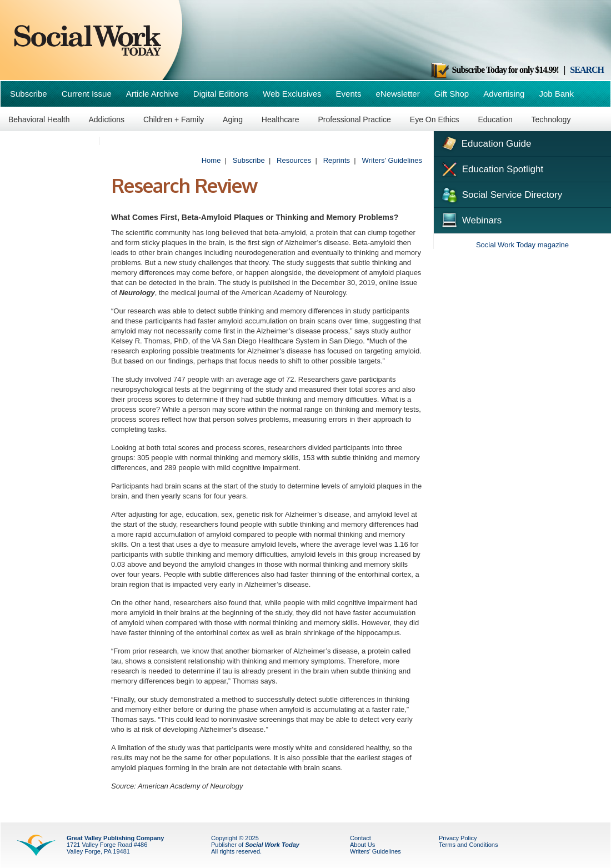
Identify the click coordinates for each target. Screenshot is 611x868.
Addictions (106, 119)
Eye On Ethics (435, 119)
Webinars (470, 219)
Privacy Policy (458, 838)
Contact (360, 838)
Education (495, 119)
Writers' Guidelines (392, 160)
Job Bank (556, 94)
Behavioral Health (39, 119)
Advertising (504, 94)
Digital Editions (221, 94)
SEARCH (587, 70)
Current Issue (87, 94)
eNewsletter (397, 94)
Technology (551, 119)
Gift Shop (452, 94)
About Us (362, 845)
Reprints (337, 160)
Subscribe (29, 94)
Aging (233, 119)
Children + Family (174, 119)
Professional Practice (354, 119)
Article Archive (152, 94)
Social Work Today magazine (522, 245)
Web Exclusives (292, 94)
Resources (294, 160)
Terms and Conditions (468, 845)
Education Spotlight (491, 168)
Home (211, 160)
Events (349, 94)
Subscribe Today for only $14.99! (494, 70)
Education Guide (485, 142)
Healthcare (281, 119)
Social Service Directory (501, 194)
